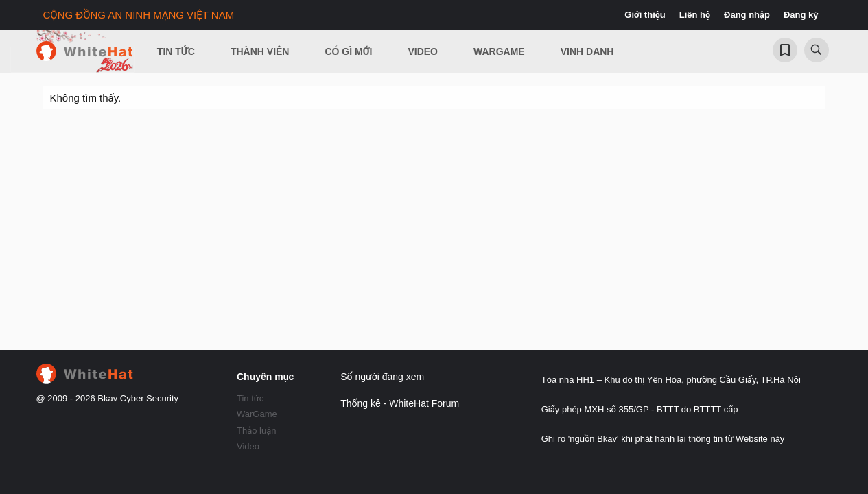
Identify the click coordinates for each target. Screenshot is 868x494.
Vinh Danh (587, 51)
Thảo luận (257, 431)
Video (423, 51)
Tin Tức (176, 51)
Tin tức (250, 398)
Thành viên (260, 51)
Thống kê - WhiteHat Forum (400, 403)
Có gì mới (348, 51)
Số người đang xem (382, 377)
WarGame (257, 414)
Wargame (499, 51)
